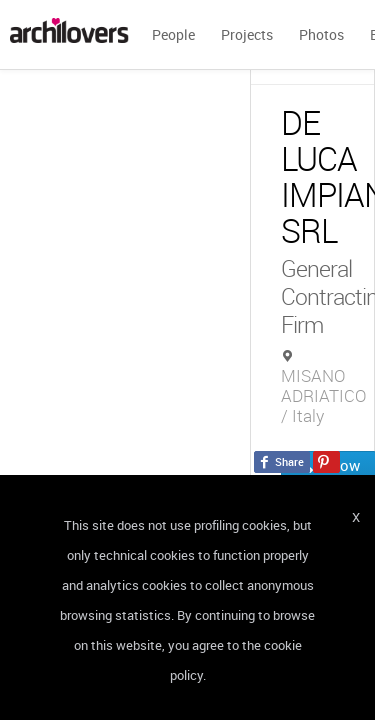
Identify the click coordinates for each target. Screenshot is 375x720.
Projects (247, 34)
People (173, 34)
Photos (321, 34)
